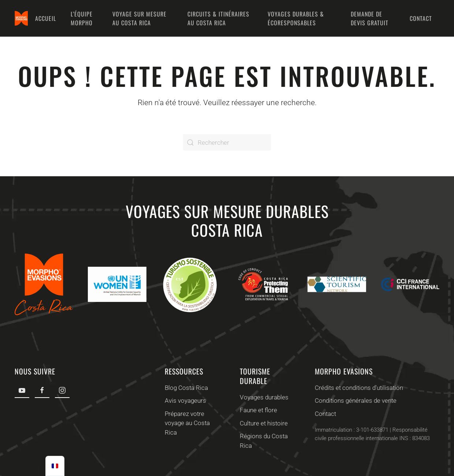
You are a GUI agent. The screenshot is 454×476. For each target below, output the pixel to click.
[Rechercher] (227, 142)
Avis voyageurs (185, 401)
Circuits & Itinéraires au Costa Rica (218, 18)
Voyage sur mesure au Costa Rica (139, 18)
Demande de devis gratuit (370, 18)
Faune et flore (258, 410)
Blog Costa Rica (186, 388)
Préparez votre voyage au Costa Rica (187, 423)
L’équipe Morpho (82, 18)
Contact (421, 18)
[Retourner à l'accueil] (21, 18)
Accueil (46, 18)
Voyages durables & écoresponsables (296, 18)
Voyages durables (263, 397)
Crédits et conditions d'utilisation (358, 388)
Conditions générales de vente (355, 401)
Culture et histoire (263, 423)
